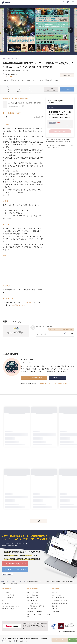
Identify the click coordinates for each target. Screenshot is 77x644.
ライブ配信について (33, 603)
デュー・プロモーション (29, 359)
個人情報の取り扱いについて (60, 601)
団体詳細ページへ (58, 378)
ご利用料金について (33, 598)
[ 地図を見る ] (9, 77)
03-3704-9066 (27, 302)
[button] (2, 637)
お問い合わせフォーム (60, 383)
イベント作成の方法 (33, 595)
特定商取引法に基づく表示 (59, 603)
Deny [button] (62, 635)
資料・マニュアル (32, 609)
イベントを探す (6, 592)
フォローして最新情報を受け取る (34, 378)
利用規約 (54, 592)
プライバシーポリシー (58, 595)
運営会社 (54, 606)
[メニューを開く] (73, 3)
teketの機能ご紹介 (32, 601)
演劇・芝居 (16, 59)
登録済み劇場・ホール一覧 (34, 612)
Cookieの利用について (58, 598)
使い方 (4, 601)
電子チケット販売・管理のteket (9, 581)
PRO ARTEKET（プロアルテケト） (12, 606)
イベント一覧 (22, 581)
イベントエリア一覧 (8, 598)
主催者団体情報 (67, 75)
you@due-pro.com (18, 305)
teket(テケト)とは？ (33, 592)
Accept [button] (71, 635)
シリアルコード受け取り (9, 609)
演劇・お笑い (7, 59)
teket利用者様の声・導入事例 (35, 606)
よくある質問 (6, 603)
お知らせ (54, 609)
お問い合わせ (56, 612)
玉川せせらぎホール (21, 641)
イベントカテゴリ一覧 (8, 595)
